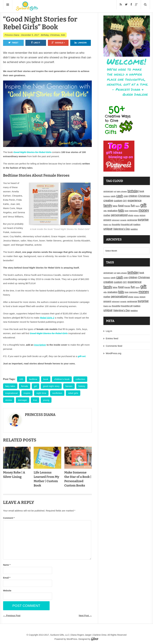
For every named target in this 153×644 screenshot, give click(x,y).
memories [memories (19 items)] (134, 211)
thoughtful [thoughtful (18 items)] (116, 225)
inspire (27, 393)
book (46, 379)
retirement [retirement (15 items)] (116, 220)
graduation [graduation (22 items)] (113, 211)
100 (21, 379)
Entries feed (112, 338)
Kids (63, 35)
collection (80, 379)
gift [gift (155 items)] (143, 205)
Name (7, 565)
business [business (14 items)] (107, 196)
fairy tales (10, 386)
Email (7, 578)
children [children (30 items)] (133, 196)
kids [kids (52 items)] (121, 210)
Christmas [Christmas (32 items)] (144, 196)
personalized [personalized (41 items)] (119, 215)
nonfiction (57, 393)
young (46, 400)
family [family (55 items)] (108, 205)
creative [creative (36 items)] (108, 201)
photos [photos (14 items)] (136, 215)
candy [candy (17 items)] (113, 196)
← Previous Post (12, 615)
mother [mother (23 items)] (107, 215)
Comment (9, 518)
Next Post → (85, 615)
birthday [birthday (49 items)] (133, 191)
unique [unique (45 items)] (108, 229)
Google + (58, 43)
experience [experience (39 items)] (135, 200)
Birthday (45, 35)
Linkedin (81, 43)
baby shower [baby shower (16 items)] (122, 191)
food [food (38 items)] (121, 206)
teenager (23, 400)
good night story (51, 386)
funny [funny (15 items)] (138, 206)
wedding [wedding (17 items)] (134, 229)
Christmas (55, 35)
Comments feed (114, 346)
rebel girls (73, 393)
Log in (109, 331)
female (25, 386)
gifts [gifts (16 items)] (105, 211)
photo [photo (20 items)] (131, 215)
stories (9, 400)
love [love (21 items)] (127, 211)
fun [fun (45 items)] (133, 205)
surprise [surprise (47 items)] (143, 220)
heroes (69, 386)
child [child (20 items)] (126, 196)
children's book (62, 379)
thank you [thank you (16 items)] (107, 225)
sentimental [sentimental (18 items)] (132, 220)
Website (7, 591)
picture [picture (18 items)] (142, 215)
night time (41, 393)
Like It (36, 43)
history (82, 386)
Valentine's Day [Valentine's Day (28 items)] (122, 229)
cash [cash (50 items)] (120, 196)
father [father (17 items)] (115, 206)
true (35, 400)
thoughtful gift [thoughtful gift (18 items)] (127, 225)
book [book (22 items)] (142, 191)
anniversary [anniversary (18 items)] (108, 191)
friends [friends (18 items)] (127, 206)
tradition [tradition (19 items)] (137, 224)
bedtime (33, 379)
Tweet (13, 43)
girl (35, 386)
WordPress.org (113, 353)
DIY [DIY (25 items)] (125, 201)
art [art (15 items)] (115, 191)
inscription (40, 345)
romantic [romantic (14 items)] (123, 220)
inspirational (11, 393)
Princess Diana (12, 35)
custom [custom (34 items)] (118, 201)
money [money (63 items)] (144, 210)
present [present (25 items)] (107, 220)
